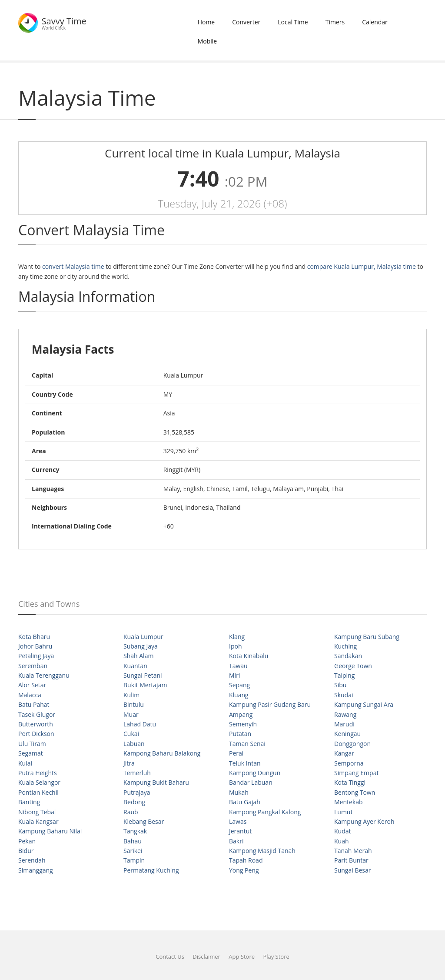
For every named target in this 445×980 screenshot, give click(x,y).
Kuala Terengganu (44, 675)
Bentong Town (355, 792)
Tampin (134, 860)
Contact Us (170, 957)
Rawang (345, 714)
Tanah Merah (353, 851)
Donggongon (352, 744)
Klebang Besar (144, 821)
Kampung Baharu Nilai (50, 831)
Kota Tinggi (350, 782)
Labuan (134, 744)
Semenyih (243, 724)
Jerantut (240, 831)
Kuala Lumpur (143, 637)
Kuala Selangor (39, 782)
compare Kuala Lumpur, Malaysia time (362, 266)
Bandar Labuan (251, 782)
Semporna (349, 763)
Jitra (129, 763)
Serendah (32, 860)
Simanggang (36, 870)
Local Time (293, 22)
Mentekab (349, 802)
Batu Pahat (34, 704)
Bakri (236, 841)
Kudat (343, 831)
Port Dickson (36, 734)
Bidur (26, 851)
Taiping (344, 675)
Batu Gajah (245, 802)
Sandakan (348, 656)
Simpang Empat (356, 773)
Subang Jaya (141, 646)
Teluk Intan (245, 763)
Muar (131, 714)
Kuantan (135, 666)
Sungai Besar (352, 870)
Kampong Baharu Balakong (162, 753)
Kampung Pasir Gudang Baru (270, 704)
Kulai (25, 763)
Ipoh (235, 646)
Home (206, 22)
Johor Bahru (35, 646)
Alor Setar (32, 685)
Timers (335, 22)
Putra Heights (38, 773)
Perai (236, 753)
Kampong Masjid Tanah (262, 851)
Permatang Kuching (151, 870)
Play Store (276, 957)
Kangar (344, 753)
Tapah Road (246, 860)
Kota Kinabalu (249, 656)
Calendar (375, 22)
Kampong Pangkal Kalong (265, 812)
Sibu (340, 685)
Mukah (239, 792)
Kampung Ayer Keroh (364, 821)
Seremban (33, 666)
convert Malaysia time (73, 266)
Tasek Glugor (37, 714)
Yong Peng (244, 870)
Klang (237, 637)
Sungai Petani (143, 675)
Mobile (208, 41)
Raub (131, 812)
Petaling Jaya (36, 656)
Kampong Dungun (255, 773)
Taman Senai (247, 744)
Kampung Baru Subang (367, 637)
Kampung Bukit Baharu (156, 782)
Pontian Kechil (38, 792)
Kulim (131, 695)
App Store (242, 957)
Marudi (344, 724)
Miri (234, 675)
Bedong (134, 802)
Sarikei (133, 851)
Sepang (239, 685)
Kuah (342, 841)
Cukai (131, 734)
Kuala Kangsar (38, 821)
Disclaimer (206, 957)
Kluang (239, 695)
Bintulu (134, 704)
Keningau (347, 734)
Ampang (241, 714)
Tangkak (135, 831)
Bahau (133, 841)
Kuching (345, 646)
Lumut (343, 812)
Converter (246, 22)
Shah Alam (138, 656)
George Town (353, 666)
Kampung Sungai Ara (364, 704)
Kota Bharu (34, 637)
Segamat (31, 753)
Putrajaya (137, 792)
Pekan (27, 841)
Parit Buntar (351, 860)
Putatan (240, 734)
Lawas (238, 821)
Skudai (344, 695)
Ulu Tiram (32, 744)
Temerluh (137, 773)
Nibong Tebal (37, 812)
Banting (29, 802)
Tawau (238, 666)
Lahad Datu (140, 724)
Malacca (30, 695)
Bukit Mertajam (145, 685)
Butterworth (36, 724)
